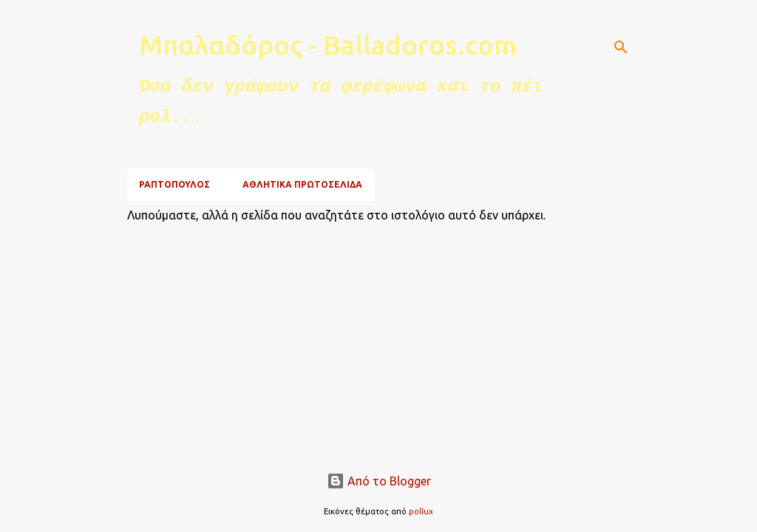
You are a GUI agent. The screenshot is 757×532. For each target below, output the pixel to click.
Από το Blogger (379, 481)
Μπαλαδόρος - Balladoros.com (328, 45)
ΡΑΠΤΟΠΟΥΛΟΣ (174, 184)
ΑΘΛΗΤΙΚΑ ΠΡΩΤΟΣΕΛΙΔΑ (302, 184)
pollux (421, 511)
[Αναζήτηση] (621, 47)
